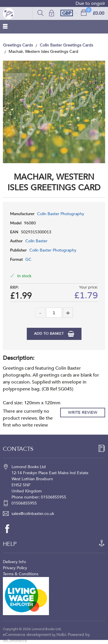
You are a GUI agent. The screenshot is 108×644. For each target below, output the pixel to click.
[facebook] (10, 529)
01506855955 (24, 503)
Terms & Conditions (21, 574)
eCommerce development (27, 635)
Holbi (61, 635)
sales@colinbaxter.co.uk (33, 514)
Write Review (83, 413)
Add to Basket (49, 334)
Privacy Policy (15, 568)
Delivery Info (14, 562)
